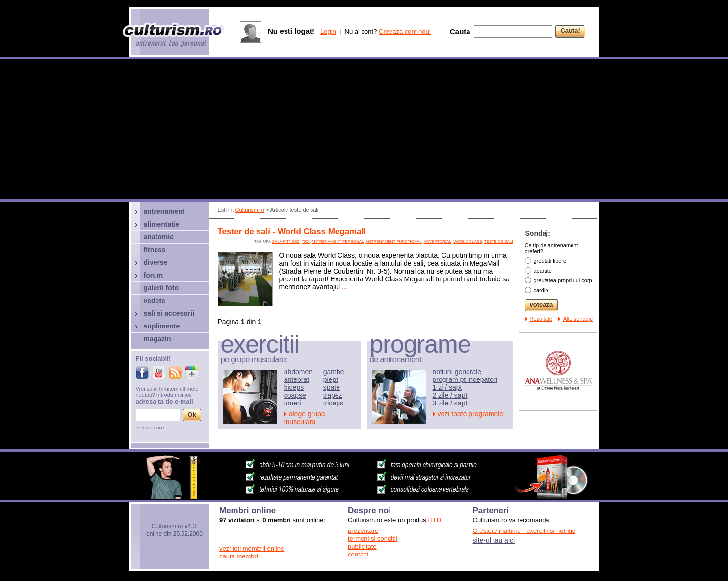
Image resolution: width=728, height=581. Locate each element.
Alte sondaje (578, 319)
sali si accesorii (169, 313)
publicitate (362, 546)
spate (332, 387)
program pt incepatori (465, 379)
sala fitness (286, 241)
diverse (156, 262)
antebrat (297, 379)
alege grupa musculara (305, 418)
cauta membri (239, 556)
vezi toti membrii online (252, 548)
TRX (306, 241)
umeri (293, 403)
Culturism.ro (250, 210)
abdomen (298, 372)
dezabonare (150, 428)
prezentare (363, 531)
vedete (155, 301)
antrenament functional (394, 241)
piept (331, 379)
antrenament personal (338, 241)
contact (358, 554)
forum (154, 275)
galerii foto (161, 288)
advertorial (438, 241)
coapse (295, 395)
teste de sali (499, 241)
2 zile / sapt (450, 395)
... (345, 287)
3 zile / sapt (450, 403)
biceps (294, 387)
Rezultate (541, 319)
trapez (333, 395)
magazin (157, 339)
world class (468, 241)
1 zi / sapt (447, 387)
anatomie (159, 237)
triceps (333, 403)
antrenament (164, 211)
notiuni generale (457, 372)
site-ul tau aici (494, 540)
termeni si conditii (372, 539)
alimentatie (162, 224)
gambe (334, 372)
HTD (434, 520)
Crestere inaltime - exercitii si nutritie (524, 531)
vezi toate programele (471, 414)
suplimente (162, 326)
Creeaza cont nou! (405, 32)
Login (328, 32)
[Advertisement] (364, 130)
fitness (155, 250)
